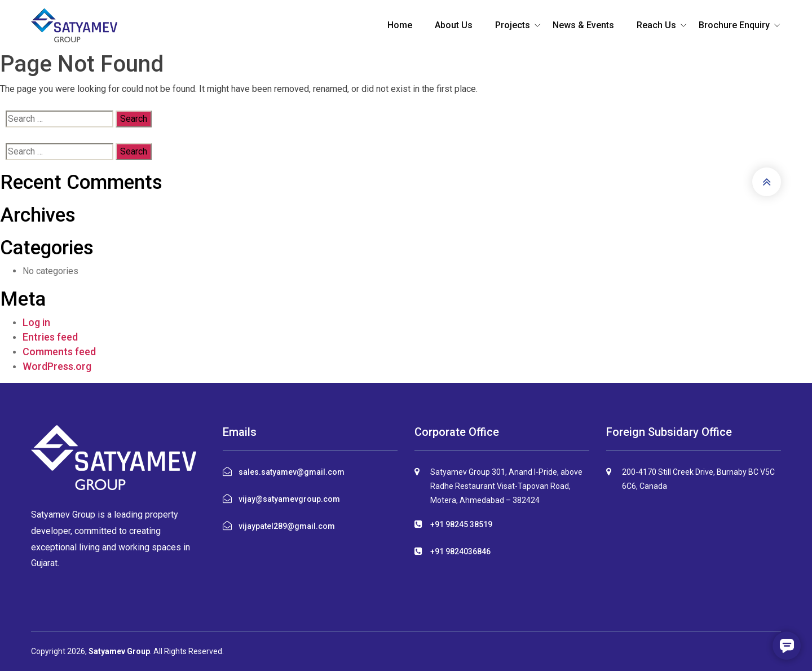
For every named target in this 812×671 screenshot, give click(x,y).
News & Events (583, 25)
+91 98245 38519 (461, 524)
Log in (36, 322)
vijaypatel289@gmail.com (287, 526)
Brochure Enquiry (734, 25)
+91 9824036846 (460, 551)
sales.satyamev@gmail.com (292, 472)
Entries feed (50, 337)
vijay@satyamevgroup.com (289, 499)
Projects (513, 25)
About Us (454, 25)
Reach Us (656, 25)
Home (400, 25)
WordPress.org (57, 366)
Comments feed (59, 352)
